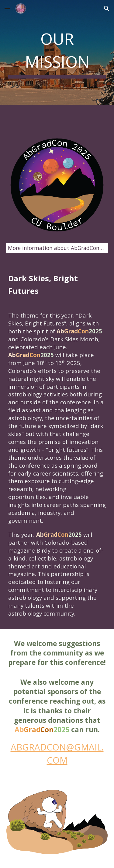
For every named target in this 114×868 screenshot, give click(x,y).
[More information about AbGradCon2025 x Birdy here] (57, 248)
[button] (7, 8)
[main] (57, 53)
